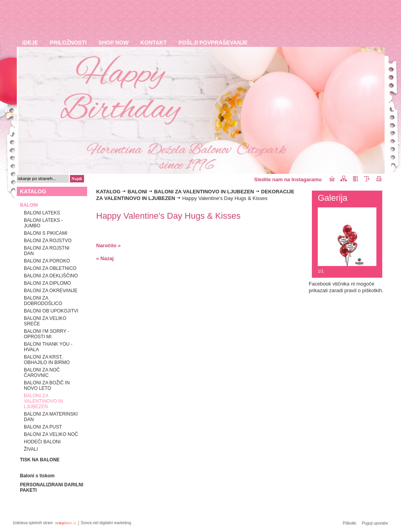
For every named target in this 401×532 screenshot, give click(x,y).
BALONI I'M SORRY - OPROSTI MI (47, 334)
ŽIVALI (31, 449)
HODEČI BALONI (42, 442)
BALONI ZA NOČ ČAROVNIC (42, 373)
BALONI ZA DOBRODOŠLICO (43, 301)
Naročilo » (108, 245)
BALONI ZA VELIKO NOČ (51, 434)
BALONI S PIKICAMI (46, 233)
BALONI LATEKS (42, 213)
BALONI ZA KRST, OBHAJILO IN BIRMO (47, 360)
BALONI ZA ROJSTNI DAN (47, 251)
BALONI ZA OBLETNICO (50, 268)
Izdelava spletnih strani (33, 523)
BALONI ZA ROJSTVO (48, 241)
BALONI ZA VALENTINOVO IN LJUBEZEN (43, 401)
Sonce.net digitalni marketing (106, 523)
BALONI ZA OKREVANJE (51, 291)
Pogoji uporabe (375, 523)
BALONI (137, 192)
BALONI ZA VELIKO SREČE (45, 321)
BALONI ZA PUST (43, 427)
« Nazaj (105, 258)
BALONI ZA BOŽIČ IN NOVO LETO (47, 386)
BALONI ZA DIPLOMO (47, 283)
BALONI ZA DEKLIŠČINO (51, 276)
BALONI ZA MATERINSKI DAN (51, 417)
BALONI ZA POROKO (47, 261)
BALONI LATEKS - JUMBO (43, 223)
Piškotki (349, 523)
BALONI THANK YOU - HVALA (48, 347)
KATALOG (108, 192)
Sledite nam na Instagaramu (288, 179)
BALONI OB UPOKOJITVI (51, 311)
